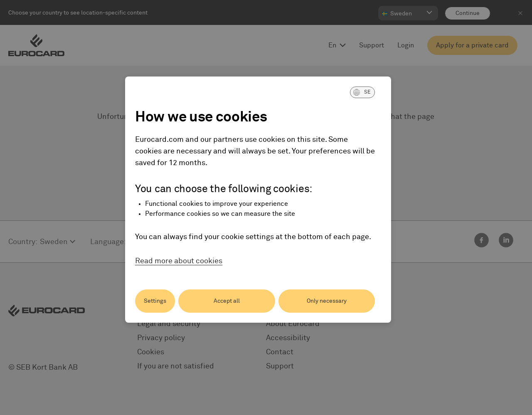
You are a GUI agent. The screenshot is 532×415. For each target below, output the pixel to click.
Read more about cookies (179, 261)
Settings (155, 301)
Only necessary (327, 301)
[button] (362, 92)
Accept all (227, 301)
